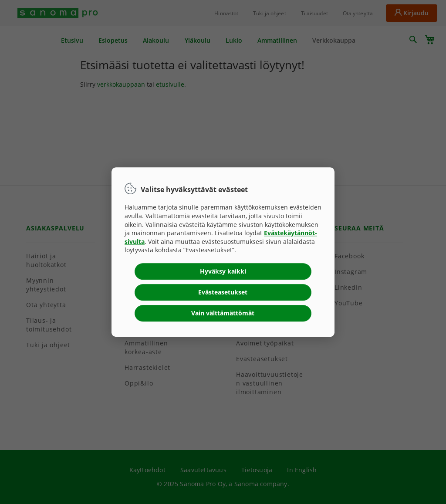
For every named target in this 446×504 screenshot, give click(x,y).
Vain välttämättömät (223, 313)
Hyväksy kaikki (223, 271)
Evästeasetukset (223, 292)
